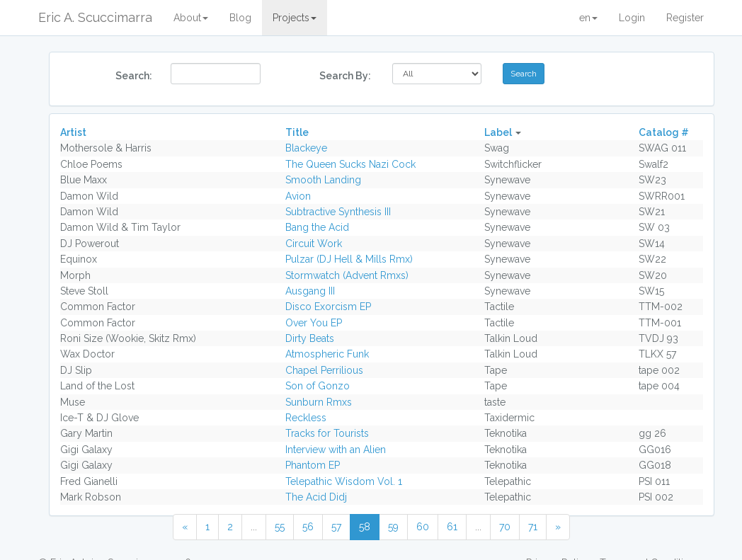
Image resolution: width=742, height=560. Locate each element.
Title (297, 132)
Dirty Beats (310, 338)
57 (336, 527)
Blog (240, 18)
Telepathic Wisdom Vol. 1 (344, 481)
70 (505, 527)
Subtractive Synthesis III (338, 212)
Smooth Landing (323, 180)
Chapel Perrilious (324, 370)
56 (308, 527)
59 (393, 527)
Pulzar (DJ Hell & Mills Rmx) (349, 259)
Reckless (306, 418)
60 (423, 527)
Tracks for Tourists (327, 433)
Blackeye (306, 148)
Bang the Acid (317, 227)
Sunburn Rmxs (319, 402)
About (191, 18)
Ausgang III (310, 291)
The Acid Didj (316, 497)
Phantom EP (313, 465)
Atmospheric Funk (327, 354)
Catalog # (664, 132)
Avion (298, 196)
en (588, 18)
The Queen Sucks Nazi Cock (350, 164)
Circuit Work (314, 244)
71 (533, 527)
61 (452, 527)
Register (685, 18)
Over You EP (314, 323)
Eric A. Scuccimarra (95, 17)
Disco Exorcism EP (328, 307)
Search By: (345, 76)
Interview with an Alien (336, 450)
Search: (134, 76)
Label (498, 132)
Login (632, 18)
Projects (295, 18)
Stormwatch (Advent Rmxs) (347, 275)
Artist (73, 132)
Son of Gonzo (318, 386)
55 (280, 527)
